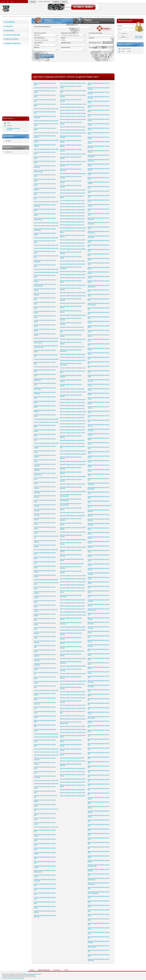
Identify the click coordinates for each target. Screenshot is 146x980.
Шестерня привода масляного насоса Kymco (73, 360)
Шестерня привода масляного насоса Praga (73, 691)
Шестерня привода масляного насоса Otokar (73, 612)
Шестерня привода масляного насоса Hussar (73, 173)
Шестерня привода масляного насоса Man (72, 440)
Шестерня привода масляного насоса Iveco (72, 212)
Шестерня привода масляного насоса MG (72, 512)
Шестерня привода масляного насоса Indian (73, 190)
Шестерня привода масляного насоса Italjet (72, 209)
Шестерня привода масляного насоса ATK (46, 238)
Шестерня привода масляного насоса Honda (73, 116)
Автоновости (57, 970)
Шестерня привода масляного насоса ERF (46, 690)
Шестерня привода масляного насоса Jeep (72, 243)
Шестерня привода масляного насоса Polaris (73, 673)
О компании (10, 22)
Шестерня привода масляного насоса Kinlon (73, 339)
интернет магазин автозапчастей (32, 974)
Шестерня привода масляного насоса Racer (73, 716)
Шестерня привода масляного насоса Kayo (72, 303)
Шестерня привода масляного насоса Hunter (73, 154)
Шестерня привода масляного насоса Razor (73, 726)
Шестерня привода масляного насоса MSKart (73, 547)
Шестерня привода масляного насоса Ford (46, 749)
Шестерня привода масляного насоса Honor (73, 127)
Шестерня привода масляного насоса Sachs (73, 795)
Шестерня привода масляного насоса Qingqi (73, 705)
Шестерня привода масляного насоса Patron (73, 630)
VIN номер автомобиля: (42, 27)
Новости (56, 2)
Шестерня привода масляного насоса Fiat (46, 734)
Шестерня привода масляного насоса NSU (72, 588)
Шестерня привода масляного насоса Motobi (73, 532)
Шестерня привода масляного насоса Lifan (72, 402)
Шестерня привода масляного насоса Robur (73, 771)
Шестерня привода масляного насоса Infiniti (73, 193)
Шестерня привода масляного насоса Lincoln (73, 411)
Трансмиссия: (66, 48)
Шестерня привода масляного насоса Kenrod (73, 315)
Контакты (9, 26)
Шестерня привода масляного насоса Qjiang (73, 708)
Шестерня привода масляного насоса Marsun (73, 461)
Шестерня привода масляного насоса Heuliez (73, 104)
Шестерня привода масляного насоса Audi (46, 248)
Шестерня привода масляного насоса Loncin (73, 420)
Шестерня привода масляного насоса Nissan (73, 575)
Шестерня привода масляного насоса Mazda (73, 476)
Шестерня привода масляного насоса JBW (72, 240)
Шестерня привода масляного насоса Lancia (73, 368)
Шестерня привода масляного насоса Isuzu (72, 203)
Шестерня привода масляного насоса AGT (46, 121)
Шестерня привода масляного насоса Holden (73, 113)
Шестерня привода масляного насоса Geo (46, 827)
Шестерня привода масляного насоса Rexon (73, 761)
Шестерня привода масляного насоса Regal (73, 732)
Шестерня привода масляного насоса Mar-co (73, 451)
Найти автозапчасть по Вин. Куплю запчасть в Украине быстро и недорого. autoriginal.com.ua (36, 16)
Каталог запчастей (44, 1)
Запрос (52, 21)
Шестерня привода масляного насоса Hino (72, 107)
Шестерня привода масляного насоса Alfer (46, 149)
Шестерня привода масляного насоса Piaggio (73, 658)
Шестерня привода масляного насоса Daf (46, 579)
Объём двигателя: (95, 43)
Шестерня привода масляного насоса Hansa (73, 83)
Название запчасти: (68, 33)
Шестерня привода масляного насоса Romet (73, 779)
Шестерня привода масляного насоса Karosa (73, 295)
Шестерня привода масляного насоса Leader (73, 392)
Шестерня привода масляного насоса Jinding (73, 271)
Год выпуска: (38, 43)
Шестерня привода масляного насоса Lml (72, 417)
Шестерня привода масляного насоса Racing (73, 719)
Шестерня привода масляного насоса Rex (72, 758)
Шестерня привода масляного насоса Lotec (72, 424)
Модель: (92, 38)
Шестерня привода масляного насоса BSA (46, 422)
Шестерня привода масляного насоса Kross (73, 354)
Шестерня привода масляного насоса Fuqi (46, 783)
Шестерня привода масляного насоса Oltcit (72, 600)
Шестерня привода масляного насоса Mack (72, 430)
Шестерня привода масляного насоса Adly (46, 108)
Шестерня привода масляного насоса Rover (73, 782)
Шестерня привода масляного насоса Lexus (73, 399)
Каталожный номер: (96, 33)
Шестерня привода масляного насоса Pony (72, 684)
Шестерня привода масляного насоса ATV (46, 245)
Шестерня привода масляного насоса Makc (72, 433)
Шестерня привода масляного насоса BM (46, 367)
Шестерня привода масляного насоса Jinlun (73, 277)
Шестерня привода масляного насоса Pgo (72, 651)
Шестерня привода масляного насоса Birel (46, 359)
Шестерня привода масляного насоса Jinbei (73, 264)
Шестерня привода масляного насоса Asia (46, 222)
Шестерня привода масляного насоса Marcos (73, 454)
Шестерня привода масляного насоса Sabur (73, 792)
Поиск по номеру (12, 39)
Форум (64, 2)
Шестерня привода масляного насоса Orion (72, 609)
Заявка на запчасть (13, 43)
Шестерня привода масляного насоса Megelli (73, 491)
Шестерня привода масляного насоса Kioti (72, 347)
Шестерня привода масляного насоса (105, 16)
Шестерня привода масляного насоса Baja (46, 272)
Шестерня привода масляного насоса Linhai (73, 414)
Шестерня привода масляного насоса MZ (72, 563)
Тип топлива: (93, 48)
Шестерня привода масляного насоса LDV (72, 389)
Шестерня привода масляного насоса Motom (73, 539)
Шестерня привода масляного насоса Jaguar (73, 228)
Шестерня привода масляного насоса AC (46, 87)
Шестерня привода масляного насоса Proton (73, 695)
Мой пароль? (139, 38)
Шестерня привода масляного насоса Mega (72, 484)
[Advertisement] (16, 81)
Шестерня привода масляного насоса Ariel (46, 201)
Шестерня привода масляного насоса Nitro (72, 585)
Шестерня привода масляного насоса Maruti (73, 464)
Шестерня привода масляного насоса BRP (46, 419)
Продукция (10, 30)
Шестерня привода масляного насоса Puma (73, 698)
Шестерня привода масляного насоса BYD (46, 443)
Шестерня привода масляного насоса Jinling (73, 274)
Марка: (63, 38)
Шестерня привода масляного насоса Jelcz (72, 246)
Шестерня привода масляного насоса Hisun (73, 110)
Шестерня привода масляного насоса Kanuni (73, 292)
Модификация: (66, 43)
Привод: (37, 48)
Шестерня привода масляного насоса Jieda (72, 261)
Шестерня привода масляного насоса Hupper (73, 161)
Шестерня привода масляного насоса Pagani (73, 615)
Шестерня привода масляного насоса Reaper (73, 729)
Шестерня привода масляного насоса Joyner (73, 285)
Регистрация (139, 36)
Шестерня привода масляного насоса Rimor (73, 768)
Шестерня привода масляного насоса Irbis (72, 200)
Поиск (94, 21)
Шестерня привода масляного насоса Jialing (73, 249)
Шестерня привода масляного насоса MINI (72, 515)
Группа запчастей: (40, 33)
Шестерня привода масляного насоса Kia (72, 327)
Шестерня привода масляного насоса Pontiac (73, 681)
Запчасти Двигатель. (87, 16)
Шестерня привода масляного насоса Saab (72, 789)
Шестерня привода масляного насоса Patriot (73, 627)
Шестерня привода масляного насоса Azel (46, 269)
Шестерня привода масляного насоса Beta (46, 338)
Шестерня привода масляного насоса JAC (72, 222)
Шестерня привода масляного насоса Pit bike (73, 666)
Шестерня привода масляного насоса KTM (72, 357)
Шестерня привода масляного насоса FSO (46, 780)
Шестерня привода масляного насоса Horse (73, 130)
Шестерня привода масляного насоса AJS (46, 133)
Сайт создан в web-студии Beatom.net (13, 978)
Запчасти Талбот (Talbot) (72, 16)
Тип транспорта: (39, 38)
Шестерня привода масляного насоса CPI (46, 549)
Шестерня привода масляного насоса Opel (72, 603)
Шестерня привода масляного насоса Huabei (73, 133)
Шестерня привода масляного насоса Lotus (72, 427)
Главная (33, 2)
